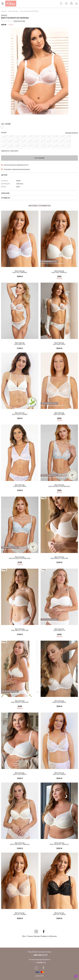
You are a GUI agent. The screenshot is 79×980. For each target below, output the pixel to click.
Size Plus (4, 15)
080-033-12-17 (41, 955)
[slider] (7, 21)
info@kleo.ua (41, 962)
